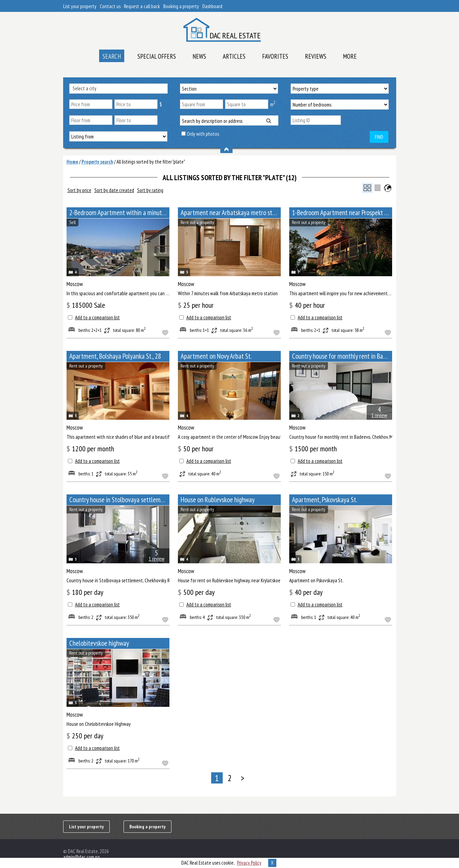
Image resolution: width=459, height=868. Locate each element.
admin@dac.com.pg (81, 857)
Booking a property (181, 6)
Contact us (110, 6)
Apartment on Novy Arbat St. (216, 356)
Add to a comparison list (97, 317)
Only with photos (203, 134)
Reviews (316, 56)
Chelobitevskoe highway (99, 643)
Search (112, 56)
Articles (234, 56)
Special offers (157, 56)
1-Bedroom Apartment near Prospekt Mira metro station (342, 213)
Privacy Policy (249, 863)
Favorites (275, 56)
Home (72, 162)
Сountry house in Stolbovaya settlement (119, 500)
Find (379, 137)
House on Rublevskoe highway (218, 500)
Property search (97, 162)
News (199, 56)
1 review (379, 415)
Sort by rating (150, 190)
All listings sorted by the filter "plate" (151, 162)
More (350, 56)
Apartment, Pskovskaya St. (325, 500)
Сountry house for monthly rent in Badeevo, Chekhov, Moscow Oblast (342, 356)
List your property (80, 6)
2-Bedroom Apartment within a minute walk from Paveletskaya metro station (119, 213)
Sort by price (79, 190)
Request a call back (142, 6)
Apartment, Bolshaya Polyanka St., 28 (115, 356)
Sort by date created (114, 190)
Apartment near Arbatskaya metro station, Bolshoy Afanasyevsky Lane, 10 (231, 213)
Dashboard (212, 6)
